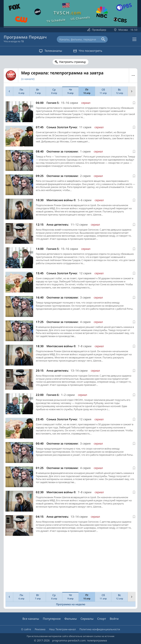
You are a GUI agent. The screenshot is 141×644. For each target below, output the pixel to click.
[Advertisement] (70, 565)
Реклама (40, 629)
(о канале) (28, 79)
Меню (133, 75)
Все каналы (31, 619)
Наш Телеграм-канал (62, 629)
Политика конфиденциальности (100, 629)
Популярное (52, 619)
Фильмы (71, 619)
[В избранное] (134, 103)
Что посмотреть (88, 51)
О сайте (26, 629)
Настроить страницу (73, 62)
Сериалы (87, 619)
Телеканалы (51, 51)
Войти (114, 619)
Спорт (102, 619)
